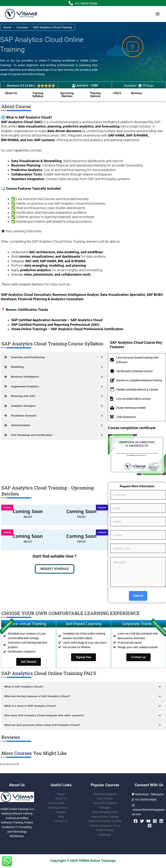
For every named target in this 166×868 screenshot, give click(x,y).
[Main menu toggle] (158, 14)
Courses (22, 27)
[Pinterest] (150, 826)
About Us (61, 798)
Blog (61, 817)
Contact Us (61, 821)
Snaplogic (105, 835)
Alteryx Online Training (105, 817)
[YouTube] (148, 821)
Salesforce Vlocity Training (105, 821)
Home (7, 27)
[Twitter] (142, 821)
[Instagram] (155, 821)
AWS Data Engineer (105, 794)
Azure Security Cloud (105, 812)
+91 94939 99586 (86, 4)
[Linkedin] (161, 821)
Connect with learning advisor (58, 805)
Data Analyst (105, 798)
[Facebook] (136, 821)
